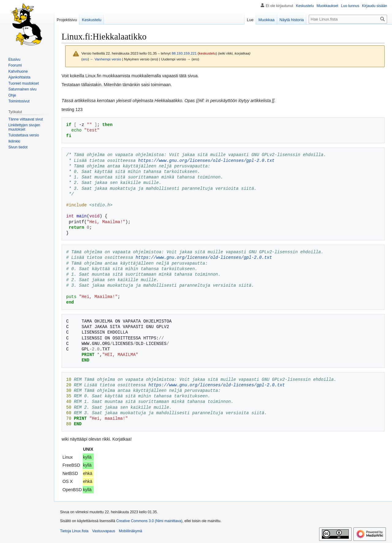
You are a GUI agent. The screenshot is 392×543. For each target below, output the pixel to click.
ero (85, 59)
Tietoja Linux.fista (74, 531)
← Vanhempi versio (106, 59)
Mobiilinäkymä (130, 531)
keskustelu (207, 53)
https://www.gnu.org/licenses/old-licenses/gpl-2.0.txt (206, 161)
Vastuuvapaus (104, 531)
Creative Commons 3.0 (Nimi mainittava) (149, 521)
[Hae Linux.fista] (348, 19)
